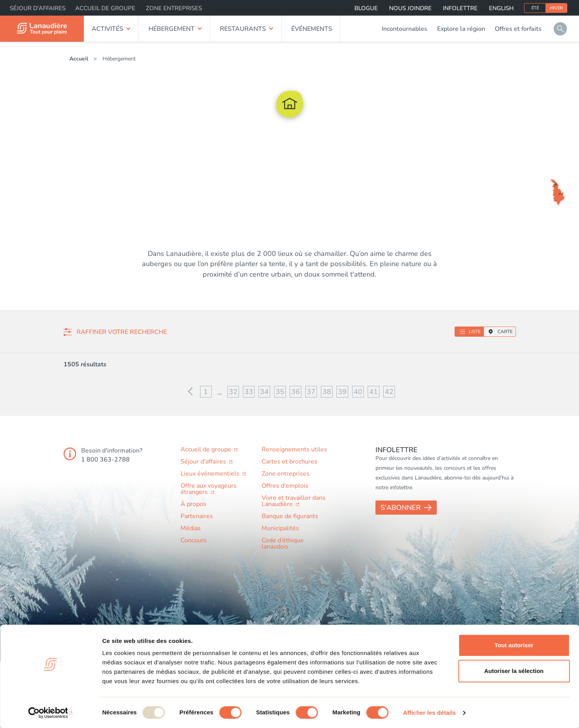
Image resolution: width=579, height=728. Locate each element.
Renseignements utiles (294, 449)
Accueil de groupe (105, 8)
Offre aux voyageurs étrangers (209, 489)
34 (264, 392)
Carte (505, 332)
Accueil (79, 59)
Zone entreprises (174, 8)
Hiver (556, 8)
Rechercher (560, 29)
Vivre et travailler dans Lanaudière (294, 501)
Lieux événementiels (211, 474)
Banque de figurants (290, 516)
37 (311, 392)
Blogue (366, 8)
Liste (475, 332)
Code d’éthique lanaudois (283, 543)
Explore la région (461, 29)
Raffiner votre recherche (122, 332)
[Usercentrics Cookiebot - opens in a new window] (50, 713)
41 (374, 392)
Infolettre (460, 8)
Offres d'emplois (285, 486)
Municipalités (280, 528)
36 (296, 392)
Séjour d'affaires (38, 8)
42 (389, 392)
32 (233, 392)
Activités (107, 29)
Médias (191, 528)
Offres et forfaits (518, 29)
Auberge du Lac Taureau (525, 188)
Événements (312, 29)
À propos (193, 504)
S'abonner (401, 508)
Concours (194, 540)
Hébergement (172, 29)
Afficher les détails (429, 713)
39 (342, 392)
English (501, 8)
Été (535, 8)
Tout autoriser (514, 645)
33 (249, 392)
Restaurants (243, 29)
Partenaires (197, 516)
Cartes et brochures (289, 462)
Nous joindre (410, 8)
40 (358, 392)
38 (327, 392)
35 (280, 392)
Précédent (190, 392)
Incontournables (405, 29)
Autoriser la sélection (514, 671)
